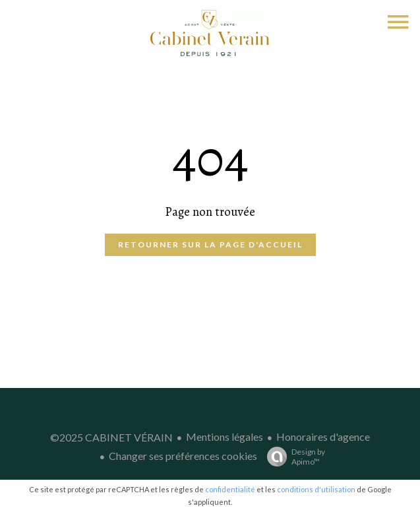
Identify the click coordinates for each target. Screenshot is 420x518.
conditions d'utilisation (316, 489)
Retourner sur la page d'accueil (210, 244)
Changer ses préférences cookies (183, 456)
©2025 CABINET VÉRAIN (111, 437)
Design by (293, 457)
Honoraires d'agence (323, 437)
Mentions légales (225, 437)
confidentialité (230, 489)
